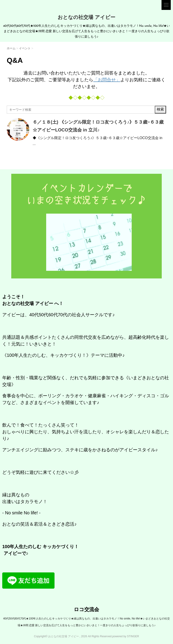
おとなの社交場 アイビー (86, 18)
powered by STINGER (126, 636)
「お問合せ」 (107, 80)
